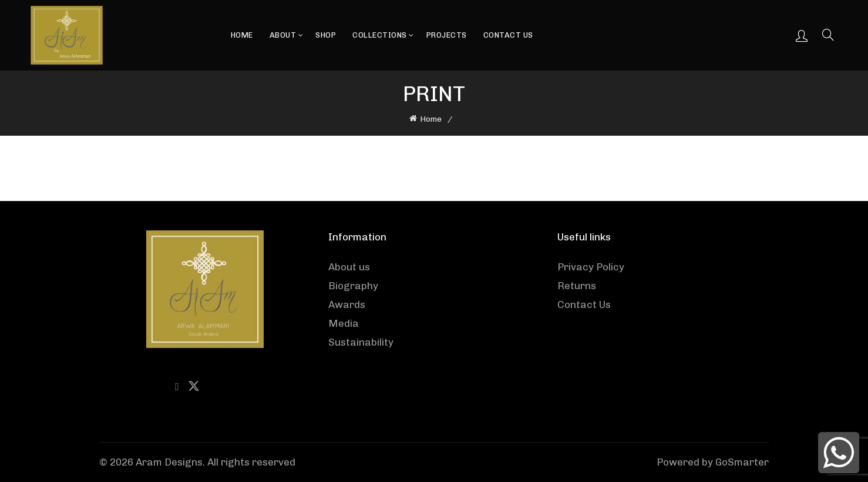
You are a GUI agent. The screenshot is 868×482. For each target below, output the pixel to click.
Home (242, 35)
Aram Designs (169, 462)
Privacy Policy (591, 267)
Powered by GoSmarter (713, 462)
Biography (353, 286)
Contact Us (508, 35)
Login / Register (802, 35)
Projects (447, 35)
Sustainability (361, 342)
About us (349, 267)
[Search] (828, 35)
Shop (326, 35)
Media (344, 323)
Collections (380, 35)
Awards (347, 304)
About (283, 35)
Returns (577, 286)
